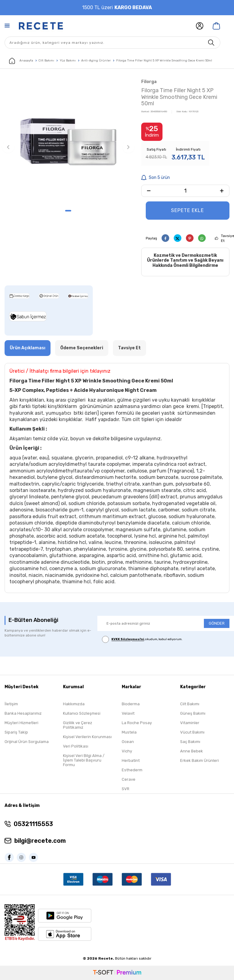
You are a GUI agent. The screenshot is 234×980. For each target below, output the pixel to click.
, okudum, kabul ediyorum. (142, 640)
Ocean (128, 742)
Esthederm (132, 770)
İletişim (11, 704)
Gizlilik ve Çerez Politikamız (78, 725)
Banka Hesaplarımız (23, 713)
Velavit (128, 713)
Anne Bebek (192, 751)
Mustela (129, 732)
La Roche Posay (137, 723)
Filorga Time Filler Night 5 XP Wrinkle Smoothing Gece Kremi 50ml (164, 61)
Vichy (127, 751)
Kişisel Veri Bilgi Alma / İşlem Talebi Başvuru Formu (84, 760)
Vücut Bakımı (192, 732)
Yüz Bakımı (68, 61)
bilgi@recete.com (40, 841)
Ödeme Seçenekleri (82, 348)
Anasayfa (21, 61)
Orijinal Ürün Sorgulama (27, 742)
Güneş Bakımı (193, 713)
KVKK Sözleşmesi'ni (128, 640)
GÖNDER (217, 623)
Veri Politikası (76, 746)
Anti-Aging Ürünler (96, 61)
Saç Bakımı (190, 742)
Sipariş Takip (16, 732)
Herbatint (131, 760)
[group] (68, 142)
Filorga (149, 82)
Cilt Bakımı (46, 61)
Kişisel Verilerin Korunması (87, 737)
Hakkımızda (74, 704)
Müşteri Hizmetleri (21, 723)
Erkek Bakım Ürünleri (199, 760)
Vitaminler (190, 723)
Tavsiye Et (129, 348)
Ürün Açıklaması (28, 348)
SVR (126, 789)
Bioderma (131, 704)
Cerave (129, 779)
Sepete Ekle (187, 210)
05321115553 (33, 824)
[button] (68, 211)
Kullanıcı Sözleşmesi (82, 713)
